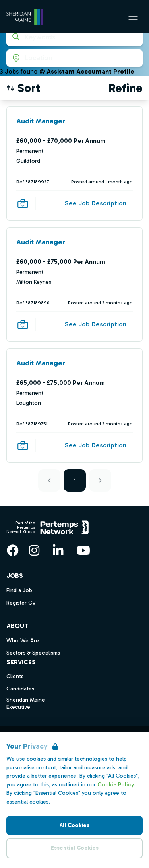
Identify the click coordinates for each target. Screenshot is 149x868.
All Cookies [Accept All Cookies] (74, 825)
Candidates (20, 689)
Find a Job (19, 590)
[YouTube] (83, 550)
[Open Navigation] (133, 17)
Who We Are (23, 641)
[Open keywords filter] (74, 37)
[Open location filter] (74, 58)
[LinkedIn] (58, 550)
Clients (15, 676)
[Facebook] (13, 550)
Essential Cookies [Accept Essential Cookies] (75, 848)
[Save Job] (23, 203)
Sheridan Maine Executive (26, 704)
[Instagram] (34, 550)
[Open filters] (126, 88)
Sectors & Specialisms (33, 653)
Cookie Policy (116, 785)
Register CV (21, 603)
